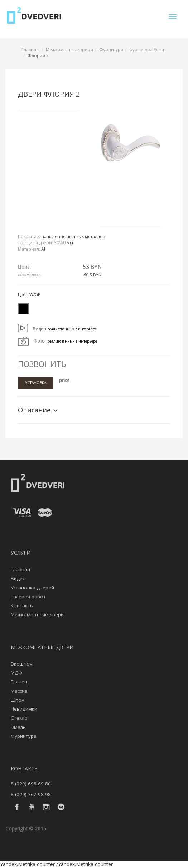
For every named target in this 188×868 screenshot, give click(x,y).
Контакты (22, 605)
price (64, 380)
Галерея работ (28, 597)
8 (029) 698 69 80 (31, 784)
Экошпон (22, 664)
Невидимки (24, 709)
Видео (18, 578)
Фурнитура (111, 50)
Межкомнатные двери (69, 50)
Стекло (19, 718)
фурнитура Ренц (147, 50)
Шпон (18, 700)
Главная (30, 50)
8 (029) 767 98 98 (31, 794)
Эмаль (18, 727)
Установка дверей (32, 588)
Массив (19, 691)
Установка (36, 383)
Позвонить (42, 364)
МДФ (16, 673)
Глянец (19, 682)
